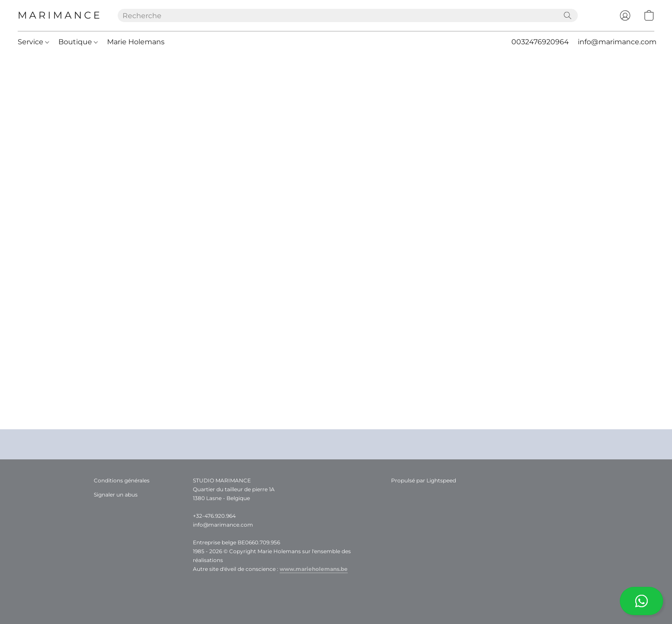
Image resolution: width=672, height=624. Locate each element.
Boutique (78, 42)
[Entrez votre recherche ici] (348, 15)
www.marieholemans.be (314, 569)
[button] (641, 601)
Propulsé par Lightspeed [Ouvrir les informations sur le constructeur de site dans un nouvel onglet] (424, 480)
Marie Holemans (136, 42)
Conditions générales (122, 480)
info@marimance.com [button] (617, 42)
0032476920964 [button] (540, 42)
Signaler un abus (116, 495)
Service (33, 42)
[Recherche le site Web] (568, 15)
